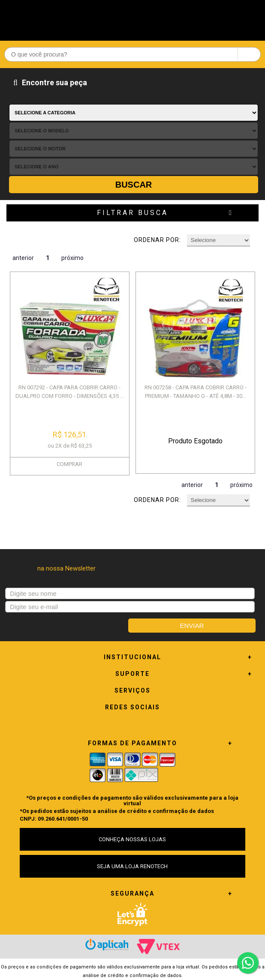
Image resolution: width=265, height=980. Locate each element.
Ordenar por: (157, 240)
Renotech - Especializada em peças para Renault (132, 18)
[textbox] (132, 54)
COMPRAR (69, 464)
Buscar (134, 185)
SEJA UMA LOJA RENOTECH (132, 866)
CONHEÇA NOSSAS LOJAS (132, 839)
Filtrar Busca (132, 213)
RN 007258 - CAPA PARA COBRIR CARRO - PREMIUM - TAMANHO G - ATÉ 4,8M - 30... (196, 392)
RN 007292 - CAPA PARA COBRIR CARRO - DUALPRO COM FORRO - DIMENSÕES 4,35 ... (70, 392)
